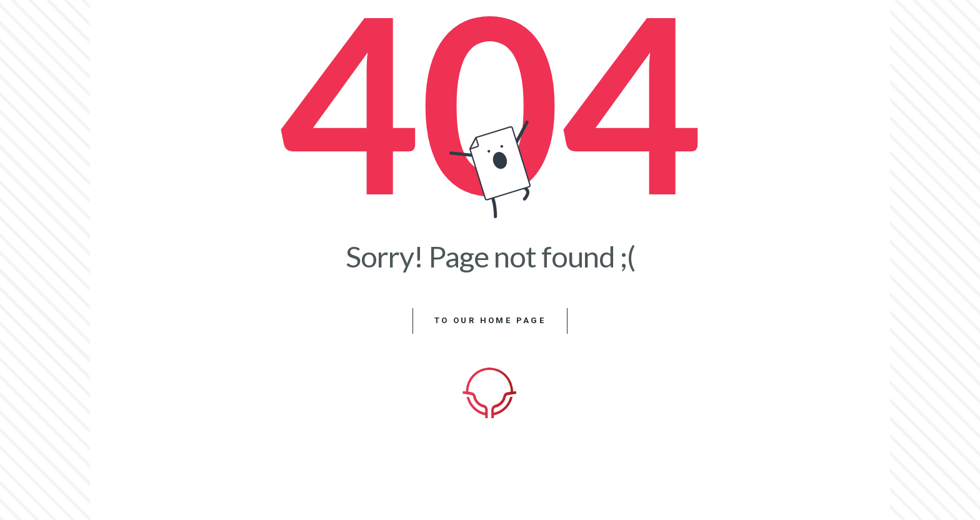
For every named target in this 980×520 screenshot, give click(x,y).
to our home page (490, 320)
